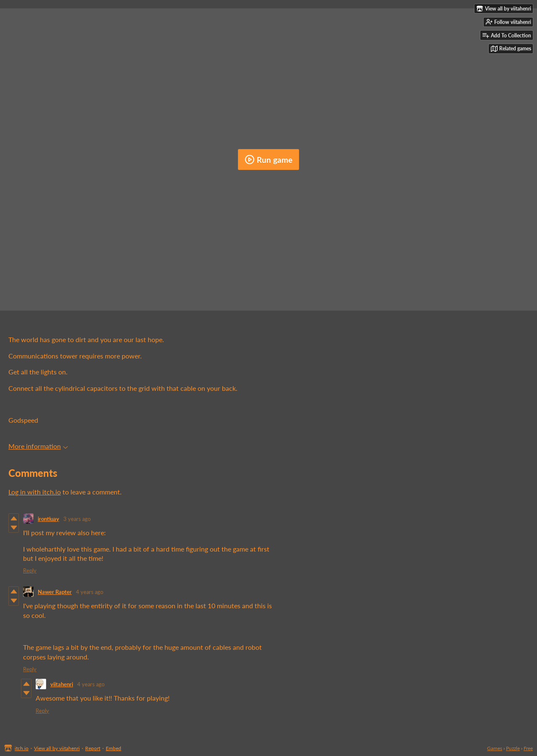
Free (528, 748)
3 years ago (77, 519)
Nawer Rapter (55, 592)
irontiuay (48, 519)
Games (495, 748)
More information (38, 446)
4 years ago (90, 592)
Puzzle (513, 748)
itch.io (22, 748)
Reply (30, 570)
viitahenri (62, 684)
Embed (113, 748)
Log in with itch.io (35, 492)
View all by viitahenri (57, 748)
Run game (268, 160)
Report (93, 748)
